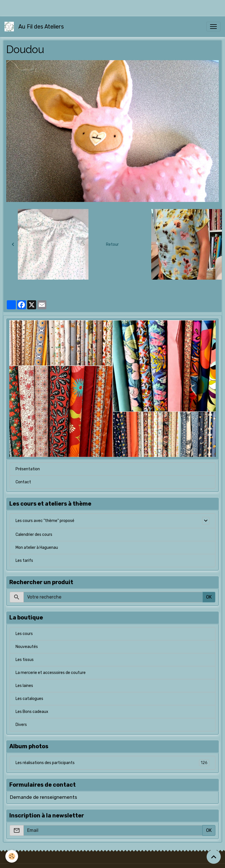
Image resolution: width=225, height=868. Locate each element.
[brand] (35, 27)
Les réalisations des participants (112, 763)
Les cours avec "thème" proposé (45, 521)
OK (209, 597)
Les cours (24, 634)
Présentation (28, 469)
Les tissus (25, 660)
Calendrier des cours (34, 535)
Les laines (24, 686)
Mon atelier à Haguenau (37, 548)
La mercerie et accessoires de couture (51, 673)
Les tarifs (24, 561)
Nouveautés (27, 647)
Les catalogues (29, 699)
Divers (21, 725)
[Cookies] (12, 856)
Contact (23, 482)
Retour (112, 244)
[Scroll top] (214, 857)
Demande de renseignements (43, 797)
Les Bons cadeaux (32, 712)
